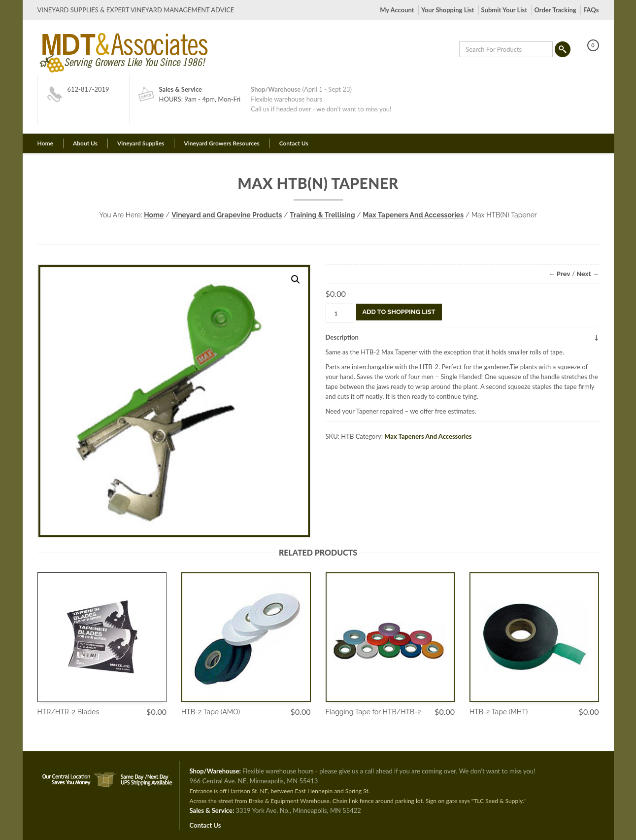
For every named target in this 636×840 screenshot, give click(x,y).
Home (45, 143)
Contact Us (294, 143)
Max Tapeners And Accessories (413, 215)
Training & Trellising (322, 215)
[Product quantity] (340, 313)
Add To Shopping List (399, 312)
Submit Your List (504, 10)
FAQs (591, 10)
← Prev (560, 274)
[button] (296, 280)
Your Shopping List (448, 10)
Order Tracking (555, 10)
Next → (587, 274)
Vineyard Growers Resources (221, 143)
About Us (85, 143)
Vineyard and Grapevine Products (227, 215)
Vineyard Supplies (141, 143)
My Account (397, 10)
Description (342, 337)
